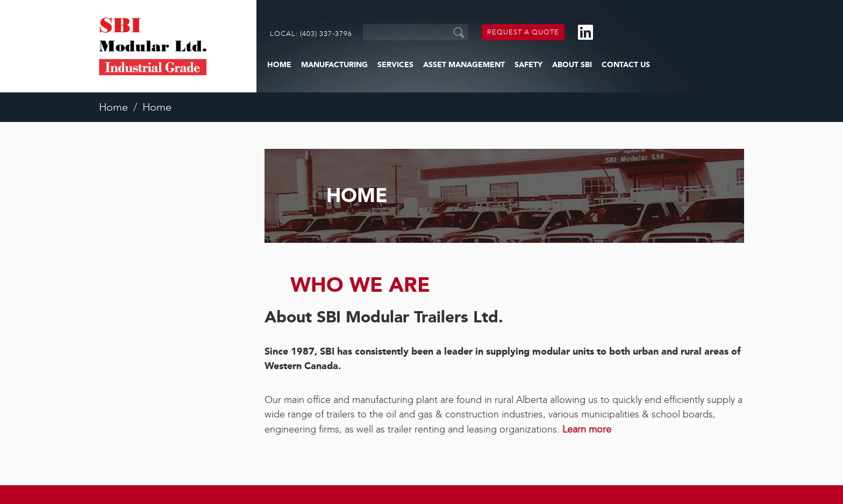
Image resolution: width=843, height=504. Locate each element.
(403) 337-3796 (326, 34)
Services (395, 65)
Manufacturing (334, 65)
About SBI (572, 65)
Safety (528, 65)
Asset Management (464, 65)
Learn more (587, 429)
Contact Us (626, 65)
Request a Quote (523, 32)
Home (279, 65)
